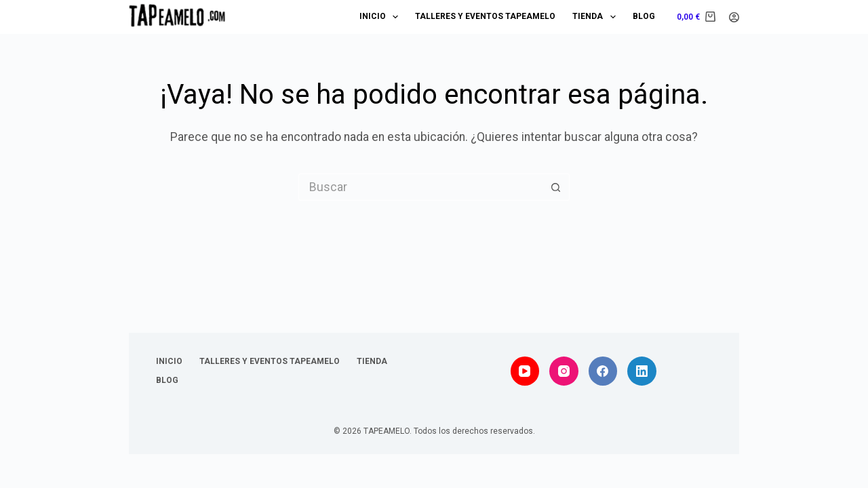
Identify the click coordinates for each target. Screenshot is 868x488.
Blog (644, 16)
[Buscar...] (420, 187)
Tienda (596, 17)
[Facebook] (603, 371)
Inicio (381, 17)
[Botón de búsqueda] (556, 187)
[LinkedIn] (642, 371)
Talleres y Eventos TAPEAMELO (485, 16)
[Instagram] (564, 371)
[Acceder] (734, 17)
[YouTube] (525, 371)
